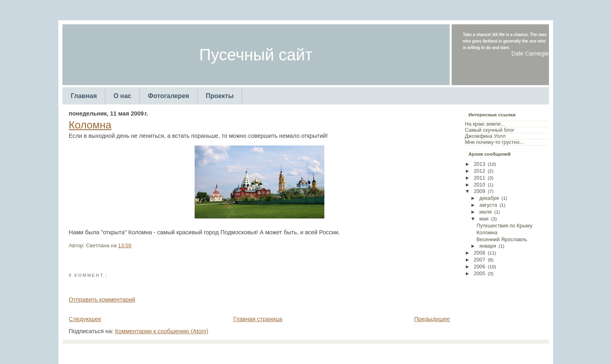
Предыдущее (432, 319)
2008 (480, 253)
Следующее (85, 319)
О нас (122, 96)
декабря (489, 198)
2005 (480, 274)
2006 (480, 267)
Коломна (90, 125)
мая (484, 219)
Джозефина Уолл (485, 136)
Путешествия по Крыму (504, 226)
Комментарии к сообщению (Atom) (162, 331)
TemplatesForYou (291, 352)
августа (488, 205)
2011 (480, 178)
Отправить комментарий (102, 300)
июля (486, 212)
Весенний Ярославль (502, 240)
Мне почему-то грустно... (494, 142)
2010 (480, 185)
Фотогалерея (169, 96)
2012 (480, 171)
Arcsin (345, 352)
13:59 (124, 245)
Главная (84, 96)
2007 (480, 260)
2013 (480, 164)
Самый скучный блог (490, 130)
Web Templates (372, 352)
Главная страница (258, 319)
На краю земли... (485, 124)
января (488, 246)
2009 (480, 191)
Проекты (220, 96)
